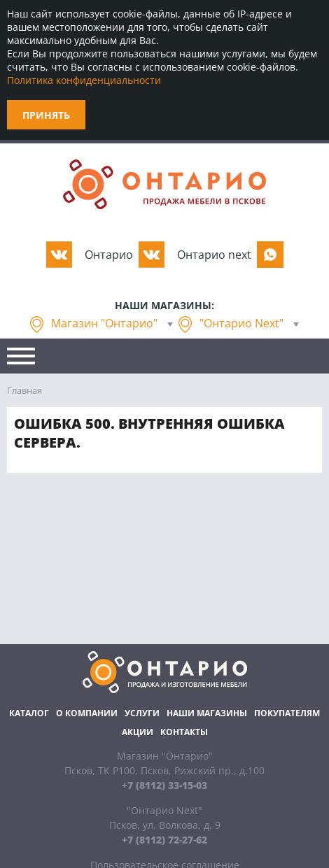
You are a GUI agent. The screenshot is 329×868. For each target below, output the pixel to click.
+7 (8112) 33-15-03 (164, 785)
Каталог (29, 713)
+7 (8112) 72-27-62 (164, 840)
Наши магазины (207, 713)
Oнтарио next (214, 255)
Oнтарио (109, 255)
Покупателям (287, 713)
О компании (87, 713)
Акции (138, 732)
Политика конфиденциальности (84, 80)
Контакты (184, 732)
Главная (24, 390)
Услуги (142, 713)
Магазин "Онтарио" (104, 323)
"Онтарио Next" (241, 323)
